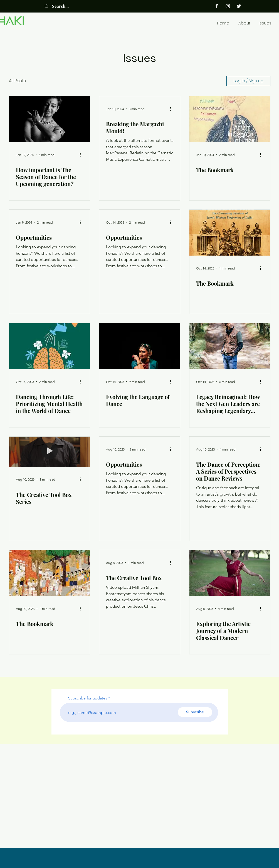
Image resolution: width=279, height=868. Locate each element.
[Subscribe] (195, 712)
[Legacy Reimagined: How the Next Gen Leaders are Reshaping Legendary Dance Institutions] (230, 346)
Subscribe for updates (88, 698)
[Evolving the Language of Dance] (140, 346)
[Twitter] (239, 6)
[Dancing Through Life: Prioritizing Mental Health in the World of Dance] (50, 346)
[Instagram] (228, 6)
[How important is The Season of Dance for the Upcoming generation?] (50, 119)
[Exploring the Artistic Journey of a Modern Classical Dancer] (230, 573)
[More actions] (82, 155)
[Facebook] (217, 6)
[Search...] (66, 6)
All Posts (17, 81)
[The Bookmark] (230, 119)
